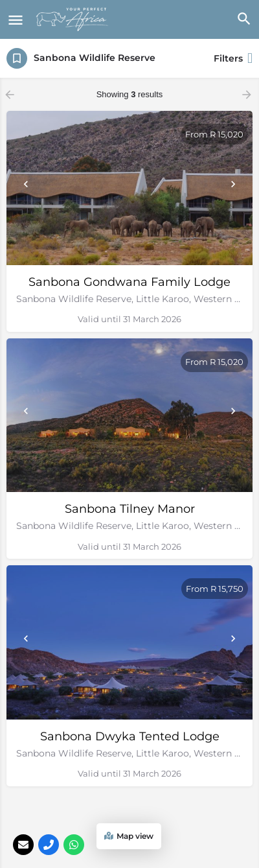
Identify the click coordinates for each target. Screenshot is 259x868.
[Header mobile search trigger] (243, 19)
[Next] (233, 184)
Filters (233, 58)
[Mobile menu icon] (16, 20)
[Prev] (26, 184)
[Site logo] (74, 19)
